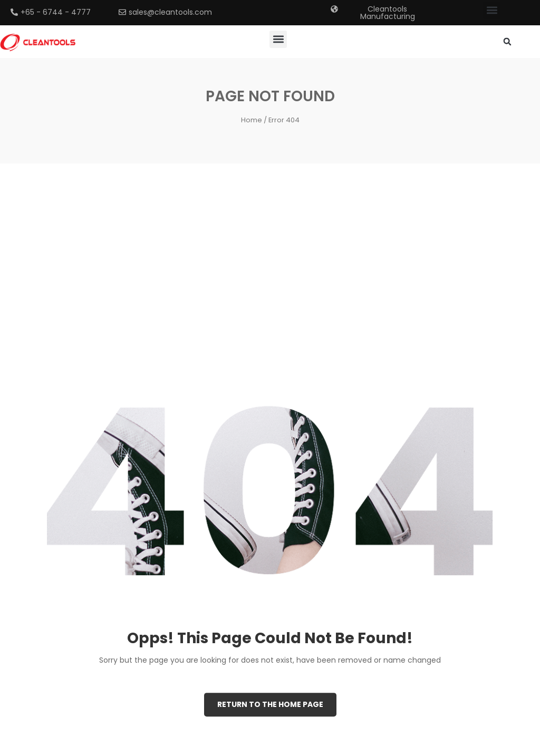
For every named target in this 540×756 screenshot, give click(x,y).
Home (252, 120)
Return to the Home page (270, 704)
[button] (492, 10)
